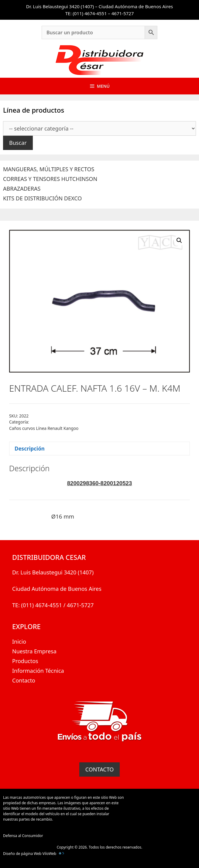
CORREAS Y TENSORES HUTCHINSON (50, 179)
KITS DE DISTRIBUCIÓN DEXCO (42, 198)
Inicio (19, 642)
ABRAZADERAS (22, 189)
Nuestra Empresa (34, 651)
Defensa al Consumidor (23, 836)
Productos (25, 661)
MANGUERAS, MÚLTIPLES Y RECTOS (49, 169)
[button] (179, 240)
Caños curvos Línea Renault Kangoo (44, 428)
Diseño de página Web (22, 854)
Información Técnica (38, 671)
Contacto (24, 680)
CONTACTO (100, 769)
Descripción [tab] (30, 449)
